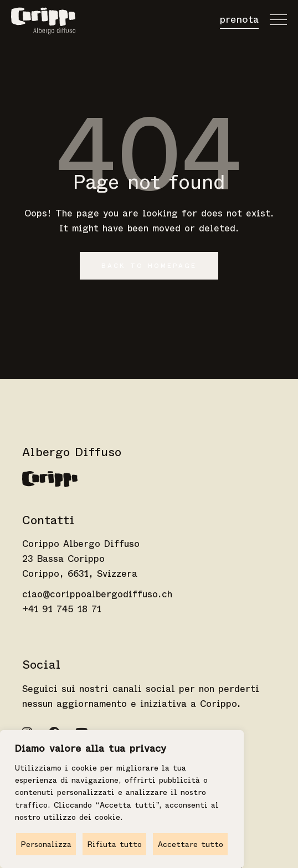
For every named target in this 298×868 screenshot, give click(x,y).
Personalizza (46, 844)
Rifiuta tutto (115, 844)
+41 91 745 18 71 (62, 609)
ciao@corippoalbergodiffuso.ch (97, 594)
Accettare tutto (191, 844)
